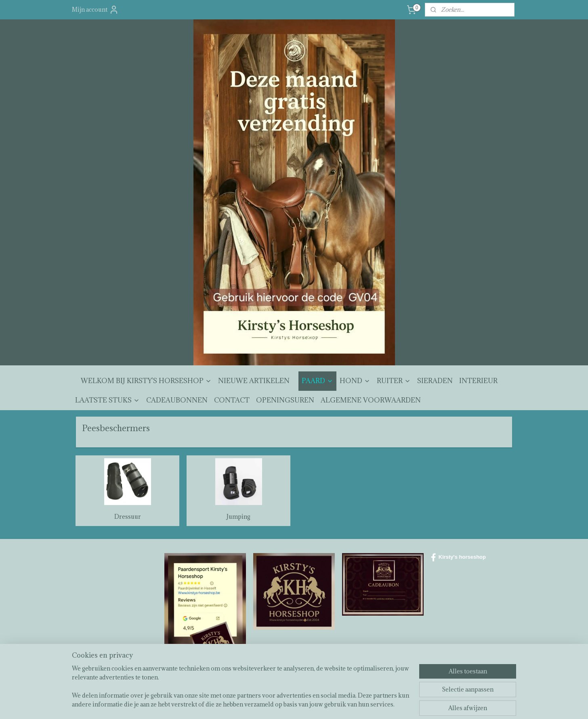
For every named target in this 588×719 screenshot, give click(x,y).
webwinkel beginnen (316, 704)
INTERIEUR (478, 381)
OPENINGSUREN (285, 400)
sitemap (274, 704)
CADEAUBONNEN (177, 400)
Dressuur (128, 517)
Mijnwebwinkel (383, 704)
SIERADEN (435, 381)
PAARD (317, 381)
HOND (355, 381)
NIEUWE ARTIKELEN (254, 381)
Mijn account (95, 10)
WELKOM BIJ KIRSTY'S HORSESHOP (146, 381)
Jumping (238, 517)
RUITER (394, 381)
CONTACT (232, 400)
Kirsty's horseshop (458, 558)
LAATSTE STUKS (107, 400)
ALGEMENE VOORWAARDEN (371, 400)
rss (288, 704)
